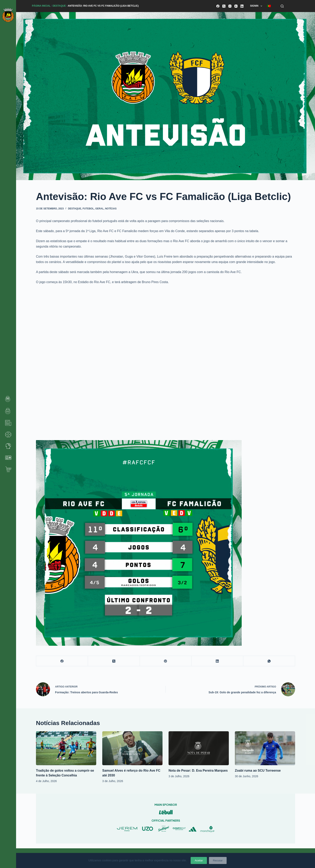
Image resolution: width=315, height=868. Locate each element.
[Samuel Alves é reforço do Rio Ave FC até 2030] (132, 748)
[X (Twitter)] (224, 6)
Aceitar (199, 860)
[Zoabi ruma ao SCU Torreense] (265, 748)
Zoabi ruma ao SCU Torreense (258, 771)
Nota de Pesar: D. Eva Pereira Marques (198, 771)
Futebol (88, 209)
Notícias (111, 209)
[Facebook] (218, 6)
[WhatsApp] (269, 661)
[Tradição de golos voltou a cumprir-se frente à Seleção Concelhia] (66, 748)
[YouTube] (236, 6)
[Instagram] (230, 6)
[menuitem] (269, 6)
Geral (99, 209)
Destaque (59, 6)
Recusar (218, 860)
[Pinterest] (166, 661)
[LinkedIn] (242, 6)
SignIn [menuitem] (257, 6)
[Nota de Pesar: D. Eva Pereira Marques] (199, 748)
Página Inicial (41, 6)
